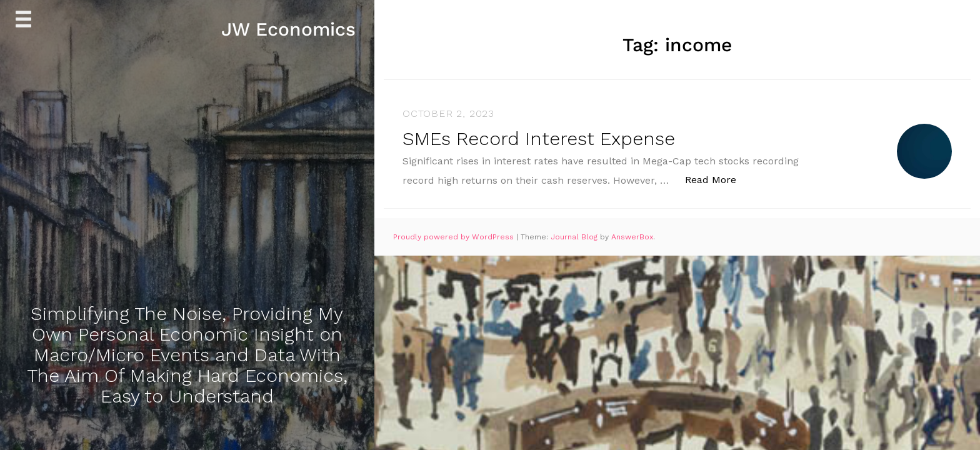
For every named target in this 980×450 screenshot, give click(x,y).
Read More (717, 179)
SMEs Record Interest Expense (539, 138)
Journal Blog (575, 237)
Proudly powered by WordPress (455, 237)
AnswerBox (632, 237)
